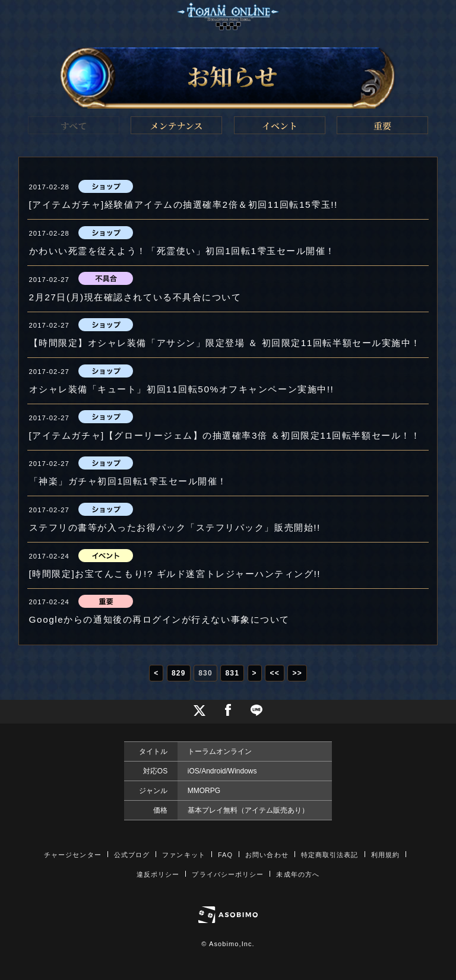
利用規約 (385, 855)
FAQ (225, 855)
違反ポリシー (158, 874)
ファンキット (184, 855)
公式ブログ (132, 855)
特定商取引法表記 (330, 855)
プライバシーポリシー (228, 874)
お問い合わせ (267, 855)
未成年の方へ (298, 874)
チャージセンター (73, 855)
